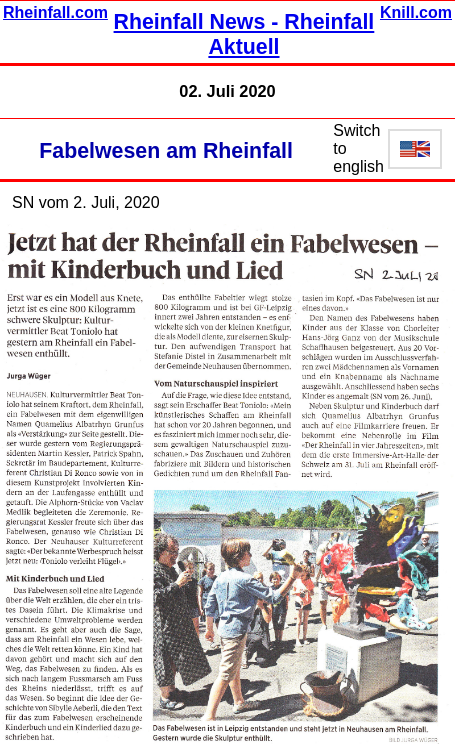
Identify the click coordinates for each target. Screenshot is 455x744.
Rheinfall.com (55, 12)
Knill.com (416, 12)
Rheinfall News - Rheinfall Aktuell (244, 34)
